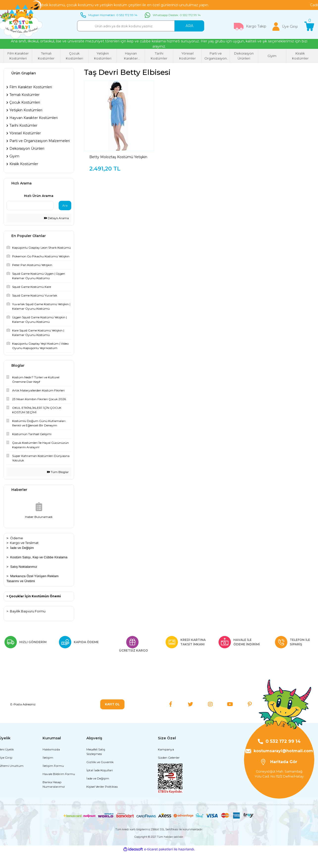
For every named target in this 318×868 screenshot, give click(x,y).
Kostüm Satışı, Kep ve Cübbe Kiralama (39, 557)
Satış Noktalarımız (24, 567)
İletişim (48, 773)
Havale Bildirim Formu (59, 789)
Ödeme (17, 538)
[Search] (141, 26)
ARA (189, 26)
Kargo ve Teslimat (24, 543)
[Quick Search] (30, 206)
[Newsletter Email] (66, 704)
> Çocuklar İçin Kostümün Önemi (34, 596)
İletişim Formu (53, 781)
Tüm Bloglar (58, 472)
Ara (65, 205)
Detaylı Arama (56, 218)
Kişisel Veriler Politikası (102, 802)
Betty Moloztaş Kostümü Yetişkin (118, 157)
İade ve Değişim (22, 548)
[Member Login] (285, 27)
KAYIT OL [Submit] (112, 704)
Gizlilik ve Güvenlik (100, 777)
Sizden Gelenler (169, 773)
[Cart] (309, 27)
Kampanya (166, 764)
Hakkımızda (51, 764)
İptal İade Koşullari (100, 785)
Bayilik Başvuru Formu (28, 611)
